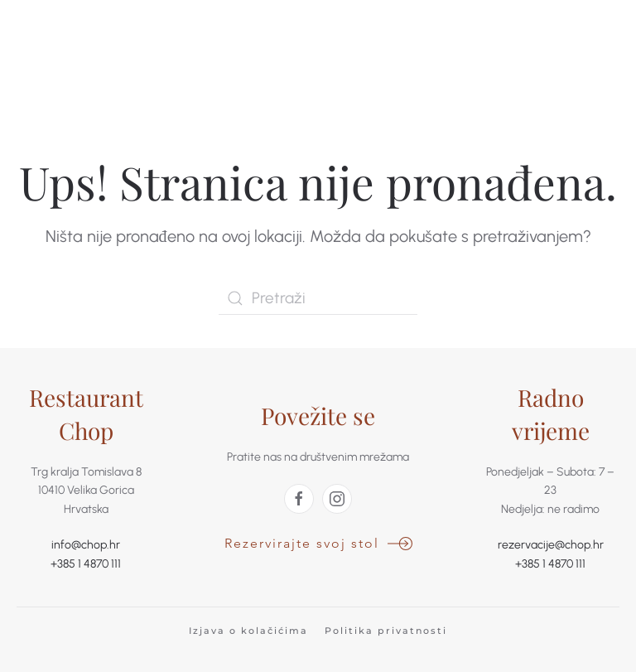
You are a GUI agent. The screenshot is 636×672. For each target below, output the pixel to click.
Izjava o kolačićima (248, 631)
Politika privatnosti (386, 631)
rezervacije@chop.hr (551, 545)
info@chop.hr (86, 545)
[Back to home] (79, 62)
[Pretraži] (318, 298)
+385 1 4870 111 (86, 564)
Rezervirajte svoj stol (302, 543)
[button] (571, 62)
